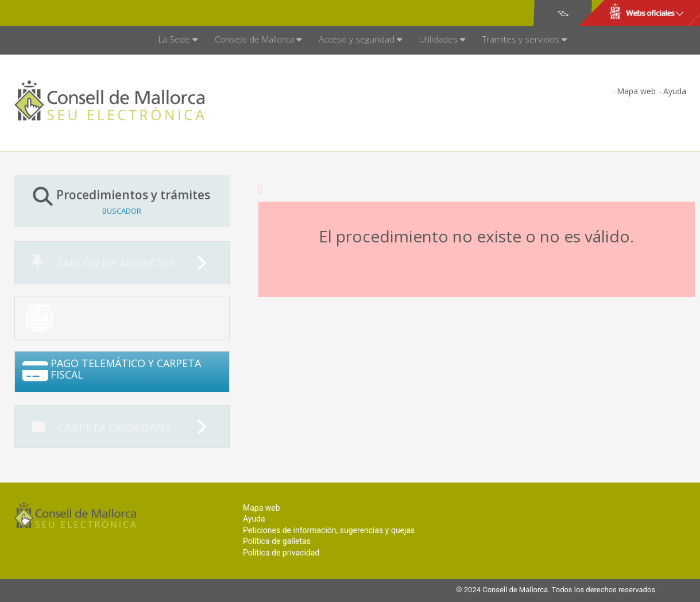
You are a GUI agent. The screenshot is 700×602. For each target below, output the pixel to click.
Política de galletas (277, 541)
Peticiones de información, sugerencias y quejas (329, 530)
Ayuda (675, 91)
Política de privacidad (281, 553)
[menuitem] (178, 40)
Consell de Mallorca (54, 13)
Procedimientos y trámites (122, 201)
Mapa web (636, 91)
